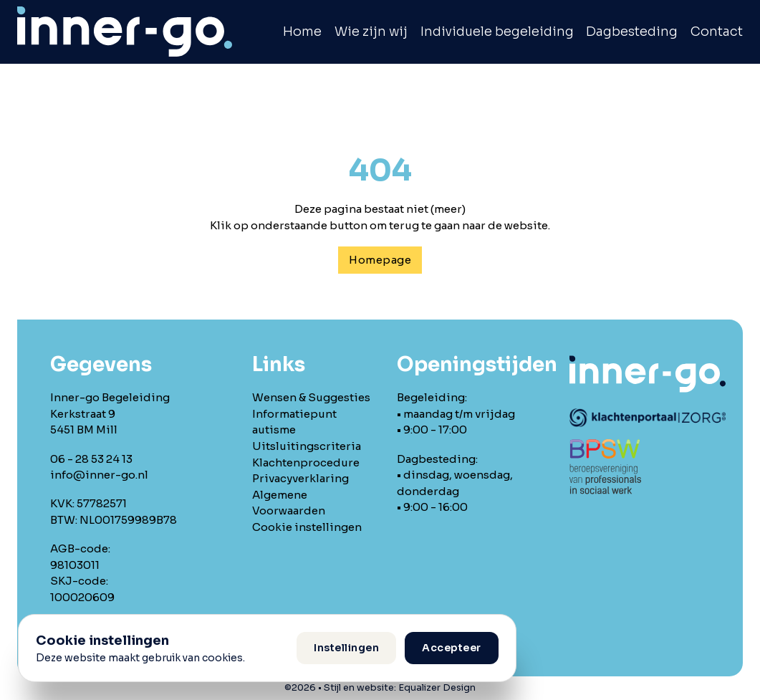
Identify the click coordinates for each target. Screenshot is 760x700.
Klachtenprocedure (306, 462)
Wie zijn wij (371, 32)
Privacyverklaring (300, 478)
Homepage (380, 260)
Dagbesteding (632, 32)
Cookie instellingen (307, 527)
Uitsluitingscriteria (307, 446)
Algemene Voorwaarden (289, 503)
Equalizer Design (437, 688)
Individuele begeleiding (497, 32)
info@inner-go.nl (99, 475)
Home (302, 32)
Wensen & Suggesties (311, 397)
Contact (717, 32)
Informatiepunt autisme (294, 422)
